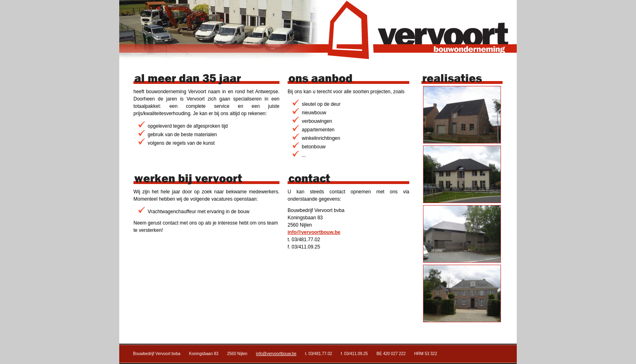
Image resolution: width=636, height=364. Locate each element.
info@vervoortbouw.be (314, 232)
